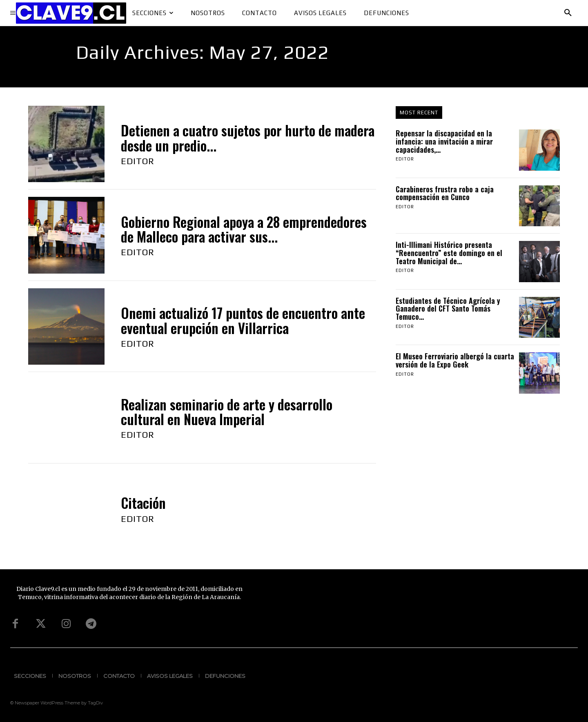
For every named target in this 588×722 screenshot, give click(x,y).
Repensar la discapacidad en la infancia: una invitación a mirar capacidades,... (444, 141)
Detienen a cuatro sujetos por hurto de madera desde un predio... (248, 138)
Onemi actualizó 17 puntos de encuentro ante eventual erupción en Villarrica (243, 320)
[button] (568, 13)
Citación (143, 503)
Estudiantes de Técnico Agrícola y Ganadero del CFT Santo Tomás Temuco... (448, 309)
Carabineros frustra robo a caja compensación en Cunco (445, 193)
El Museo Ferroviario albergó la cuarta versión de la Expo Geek (455, 360)
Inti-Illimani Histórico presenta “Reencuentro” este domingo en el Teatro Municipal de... (449, 253)
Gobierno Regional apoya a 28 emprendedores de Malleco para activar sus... (244, 229)
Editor (138, 161)
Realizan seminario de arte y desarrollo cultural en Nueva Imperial (227, 412)
